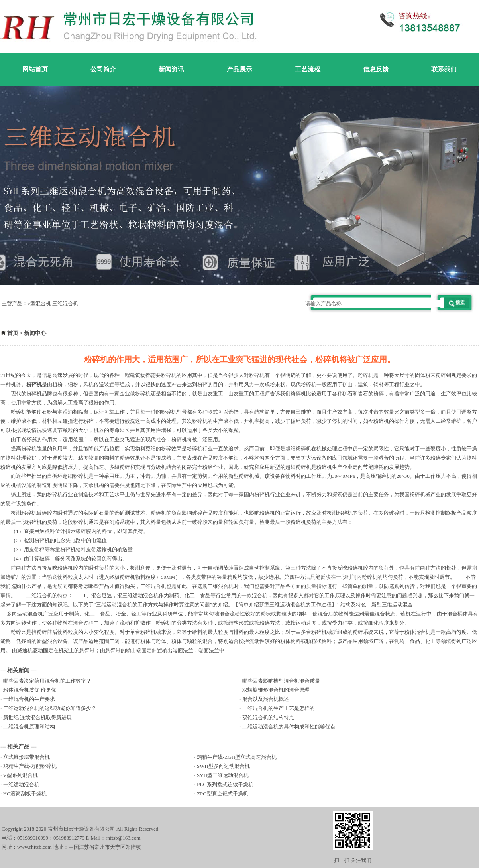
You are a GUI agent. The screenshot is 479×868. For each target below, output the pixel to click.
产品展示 (239, 69)
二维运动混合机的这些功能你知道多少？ (50, 708)
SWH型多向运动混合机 (223, 766)
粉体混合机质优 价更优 (30, 690)
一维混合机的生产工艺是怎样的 (279, 708)
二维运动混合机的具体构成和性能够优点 (289, 727)
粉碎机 (34, 394)
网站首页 (35, 69)
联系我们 (444, 69)
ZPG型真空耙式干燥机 (223, 794)
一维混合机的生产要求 (29, 699)
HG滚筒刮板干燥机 (25, 794)
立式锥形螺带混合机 (27, 757)
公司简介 (103, 69)
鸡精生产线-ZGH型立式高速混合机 (237, 757)
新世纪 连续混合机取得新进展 (37, 717)
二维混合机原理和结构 (29, 727)
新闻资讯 (171, 69)
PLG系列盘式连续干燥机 (225, 784)
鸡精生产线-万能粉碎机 (30, 766)
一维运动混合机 (21, 784)
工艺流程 (308, 69)
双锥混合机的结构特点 (268, 717)
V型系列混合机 (20, 775)
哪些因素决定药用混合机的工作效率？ (47, 681)
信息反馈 (376, 69)
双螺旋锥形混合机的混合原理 (276, 690)
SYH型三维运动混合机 (223, 775)
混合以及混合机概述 (266, 699)
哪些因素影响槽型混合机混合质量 (281, 681)
